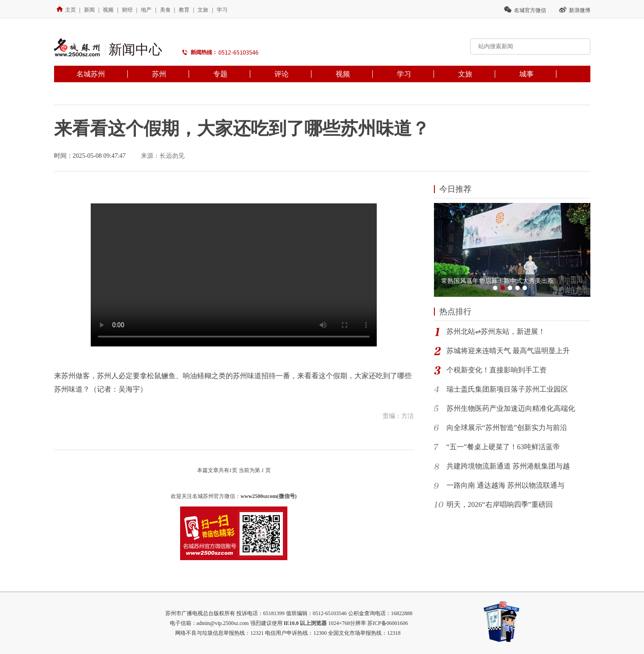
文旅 (203, 10)
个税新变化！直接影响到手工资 (497, 370)
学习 (222, 10)
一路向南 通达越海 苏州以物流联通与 (505, 485)
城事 (526, 74)
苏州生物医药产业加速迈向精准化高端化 (511, 408)
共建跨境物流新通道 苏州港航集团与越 (508, 466)
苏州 (159, 74)
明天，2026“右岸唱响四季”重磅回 (500, 504)
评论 (282, 74)
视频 (108, 10)
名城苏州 (91, 74)
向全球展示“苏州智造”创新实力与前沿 (507, 428)
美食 (165, 10)
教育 (184, 10)
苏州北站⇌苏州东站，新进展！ (496, 331)
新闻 (89, 10)
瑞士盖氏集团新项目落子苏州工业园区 (507, 389)
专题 (220, 74)
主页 (66, 10)
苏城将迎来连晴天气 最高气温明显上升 (508, 351)
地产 (146, 10)
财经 (127, 10)
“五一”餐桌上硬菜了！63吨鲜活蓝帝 (503, 447)
